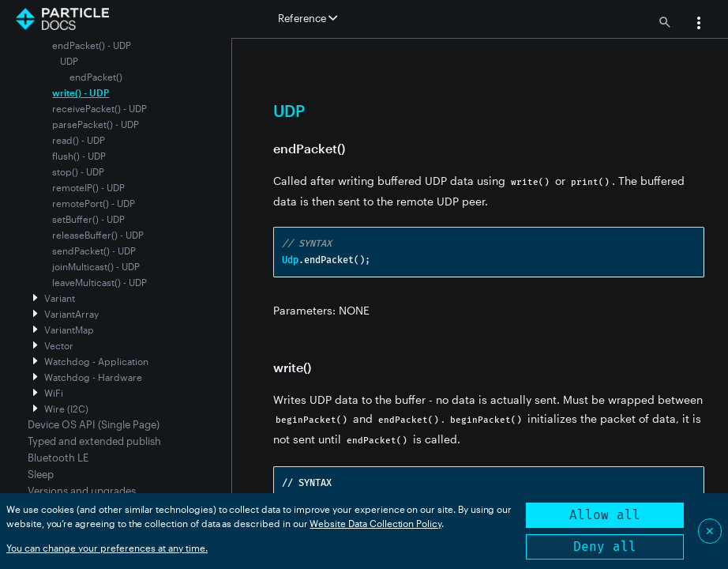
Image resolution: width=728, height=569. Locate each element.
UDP (69, 61)
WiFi (54, 393)
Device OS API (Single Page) (94, 424)
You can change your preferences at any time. (107, 548)
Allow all (605, 515)
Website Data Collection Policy (375, 523)
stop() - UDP (78, 171)
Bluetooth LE (58, 458)
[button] (699, 24)
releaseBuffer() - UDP (98, 235)
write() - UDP (81, 92)
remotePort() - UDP (94, 203)
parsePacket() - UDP (96, 124)
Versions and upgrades (82, 491)
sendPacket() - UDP (94, 251)
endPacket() (96, 77)
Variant (60, 298)
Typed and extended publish (94, 441)
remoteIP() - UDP (88, 187)
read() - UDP (79, 140)
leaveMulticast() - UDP (99, 282)
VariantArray (71, 314)
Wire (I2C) (66, 409)
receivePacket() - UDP (99, 108)
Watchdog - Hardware (93, 377)
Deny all (605, 546)
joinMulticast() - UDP (96, 266)
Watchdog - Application (96, 361)
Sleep (41, 474)
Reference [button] (308, 18)
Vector (59, 345)
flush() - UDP (79, 156)
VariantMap (69, 330)
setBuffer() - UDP (88, 219)
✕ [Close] (710, 531)
